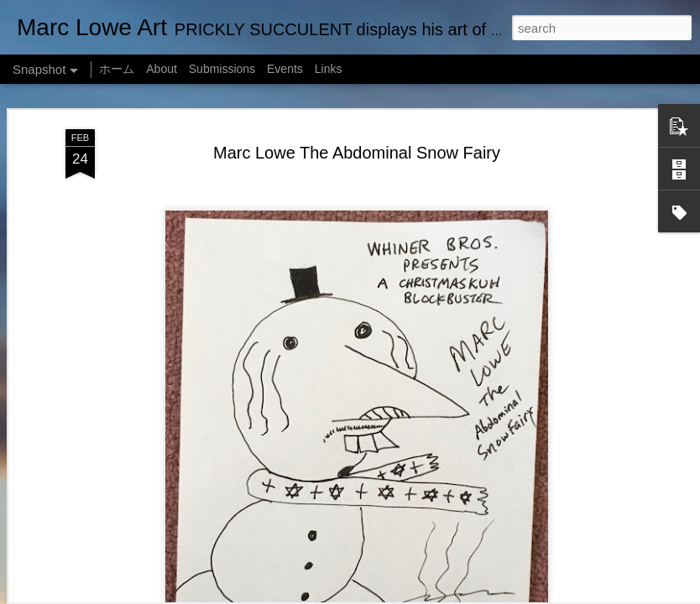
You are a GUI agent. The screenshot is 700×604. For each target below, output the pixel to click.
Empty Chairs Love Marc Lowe (313, 526)
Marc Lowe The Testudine (107, 526)
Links (329, 69)
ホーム (117, 69)
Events (285, 69)
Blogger (544, 595)
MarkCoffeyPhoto (437, 595)
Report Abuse (594, 595)
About (162, 69)
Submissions (222, 69)
